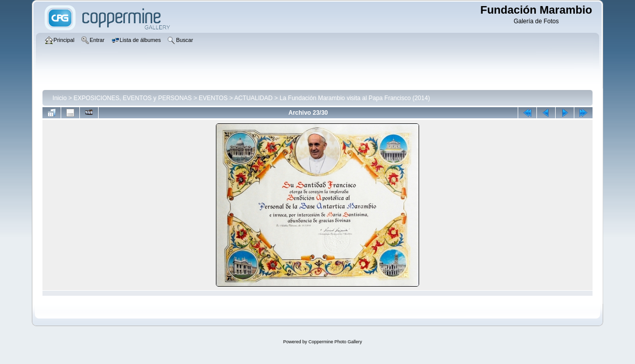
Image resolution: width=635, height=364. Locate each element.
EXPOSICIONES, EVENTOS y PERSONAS (133, 98)
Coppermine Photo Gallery (335, 342)
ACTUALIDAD (253, 98)
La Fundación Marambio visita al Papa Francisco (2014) (355, 98)
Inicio (60, 98)
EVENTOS (213, 98)
